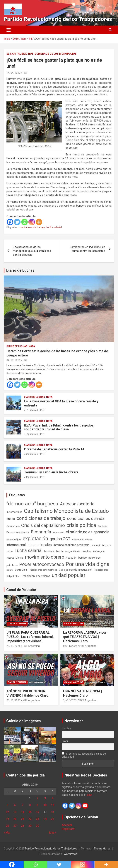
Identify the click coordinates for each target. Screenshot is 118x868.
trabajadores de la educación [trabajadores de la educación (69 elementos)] (76, 570)
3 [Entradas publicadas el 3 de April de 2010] (45, 798)
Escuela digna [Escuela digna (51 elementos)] (14, 539)
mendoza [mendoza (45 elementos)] (87, 551)
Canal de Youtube (21, 590)
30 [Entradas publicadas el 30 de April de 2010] (37, 826)
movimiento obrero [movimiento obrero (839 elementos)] (45, 557)
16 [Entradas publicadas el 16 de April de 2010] (37, 812)
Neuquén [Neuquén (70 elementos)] (71, 558)
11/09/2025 (31, 434)
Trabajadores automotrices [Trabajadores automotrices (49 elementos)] (43, 570)
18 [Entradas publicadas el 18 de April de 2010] (52, 812)
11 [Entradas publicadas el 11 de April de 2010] (52, 805)
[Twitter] (17, 222)
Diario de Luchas (20, 270)
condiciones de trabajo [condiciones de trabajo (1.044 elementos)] (41, 518)
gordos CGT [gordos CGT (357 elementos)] (60, 539)
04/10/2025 (13, 360)
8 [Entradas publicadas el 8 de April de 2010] (30, 805)
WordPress (70, 854)
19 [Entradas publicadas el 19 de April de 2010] (7, 819)
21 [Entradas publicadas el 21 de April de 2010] (23, 819)
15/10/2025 (70, 700)
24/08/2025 (31, 477)
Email (65, 741)
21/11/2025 (13, 646)
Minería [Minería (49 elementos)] (19, 558)
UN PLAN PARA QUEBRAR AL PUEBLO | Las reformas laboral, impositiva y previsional (30, 637)
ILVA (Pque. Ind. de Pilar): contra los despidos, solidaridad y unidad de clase (59, 427)
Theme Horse (102, 849)
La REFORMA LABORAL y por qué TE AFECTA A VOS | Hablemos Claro (85, 637)
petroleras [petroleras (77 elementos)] (95, 558)
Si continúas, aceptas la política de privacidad (84, 755)
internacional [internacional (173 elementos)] (16, 545)
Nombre (67, 728)
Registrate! (68, 829)
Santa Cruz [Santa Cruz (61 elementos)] (21, 570)
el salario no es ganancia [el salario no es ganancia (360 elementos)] (88, 532)
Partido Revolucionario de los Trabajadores (58, 19)
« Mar (7, 833)
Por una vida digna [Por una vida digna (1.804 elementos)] (88, 564)
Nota (32, 346)
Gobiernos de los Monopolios (55, 54)
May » (53, 833)
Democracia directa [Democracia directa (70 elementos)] (18, 532)
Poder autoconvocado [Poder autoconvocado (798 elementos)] (42, 564)
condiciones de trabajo (32, 227)
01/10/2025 (31, 410)
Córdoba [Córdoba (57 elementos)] (103, 526)
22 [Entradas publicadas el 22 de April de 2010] (30, 819)
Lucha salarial (54, 227)
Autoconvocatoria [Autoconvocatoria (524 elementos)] (77, 504)
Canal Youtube (17, 624)
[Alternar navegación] (9, 30)
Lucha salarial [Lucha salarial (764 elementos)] (29, 551)
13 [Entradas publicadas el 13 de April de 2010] (15, 812)
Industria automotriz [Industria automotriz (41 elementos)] (82, 540)
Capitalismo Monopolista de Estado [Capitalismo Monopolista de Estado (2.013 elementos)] (66, 511)
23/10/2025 (13, 700)
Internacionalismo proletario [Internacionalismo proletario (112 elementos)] (71, 545)
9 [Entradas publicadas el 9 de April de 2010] (37, 805)
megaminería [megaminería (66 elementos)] (73, 551)
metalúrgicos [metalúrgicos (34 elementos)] (99, 551)
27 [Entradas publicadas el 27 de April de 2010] (15, 826)
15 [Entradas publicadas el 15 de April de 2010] (30, 812)
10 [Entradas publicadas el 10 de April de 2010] (45, 805)
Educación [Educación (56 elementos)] (58, 533)
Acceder (67, 825)
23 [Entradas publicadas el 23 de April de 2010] (37, 819)
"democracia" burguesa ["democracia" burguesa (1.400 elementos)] (32, 504)
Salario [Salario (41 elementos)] (10, 570)
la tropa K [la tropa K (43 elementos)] (96, 545)
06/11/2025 (70, 646)
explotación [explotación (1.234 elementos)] (35, 539)
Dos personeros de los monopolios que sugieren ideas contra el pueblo (32, 251)
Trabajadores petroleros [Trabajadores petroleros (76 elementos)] (36, 576)
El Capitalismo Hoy (20, 54)
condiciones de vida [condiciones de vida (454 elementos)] (86, 518)
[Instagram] (32, 222)
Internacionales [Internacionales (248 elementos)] (40, 545)
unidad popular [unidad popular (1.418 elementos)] (69, 575)
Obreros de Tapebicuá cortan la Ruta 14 (54, 449)
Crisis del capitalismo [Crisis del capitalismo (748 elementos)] (43, 525)
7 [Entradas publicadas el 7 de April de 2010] (23, 805)
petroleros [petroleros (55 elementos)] (12, 565)
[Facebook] (10, 222)
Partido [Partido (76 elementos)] (82, 558)
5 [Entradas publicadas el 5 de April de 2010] (7, 805)
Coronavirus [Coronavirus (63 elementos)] (13, 526)
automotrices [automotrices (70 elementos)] (14, 512)
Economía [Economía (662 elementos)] (41, 532)
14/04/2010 (13, 73)
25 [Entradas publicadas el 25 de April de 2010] (52, 819)
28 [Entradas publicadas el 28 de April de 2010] (23, 826)
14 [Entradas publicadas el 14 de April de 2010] (23, 812)
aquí (89, 795)
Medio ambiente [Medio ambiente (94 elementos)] (54, 551)
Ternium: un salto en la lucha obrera (51, 472)
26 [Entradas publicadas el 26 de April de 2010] (7, 826)
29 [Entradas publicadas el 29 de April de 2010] (30, 826)
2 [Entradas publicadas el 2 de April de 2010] (37, 798)
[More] (39, 222)
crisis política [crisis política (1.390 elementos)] (81, 525)
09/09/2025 (31, 454)
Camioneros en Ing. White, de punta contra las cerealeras (87, 249)
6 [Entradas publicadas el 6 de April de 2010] (15, 805)
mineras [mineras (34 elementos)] (10, 558)
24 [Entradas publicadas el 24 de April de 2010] (45, 819)
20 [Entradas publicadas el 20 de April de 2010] (15, 819)
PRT (25, 73)
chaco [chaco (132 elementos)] (11, 519)
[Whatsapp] (24, 222)
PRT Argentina (31, 646)
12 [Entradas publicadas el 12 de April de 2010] (7, 812)
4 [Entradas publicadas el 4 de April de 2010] (52, 798)
